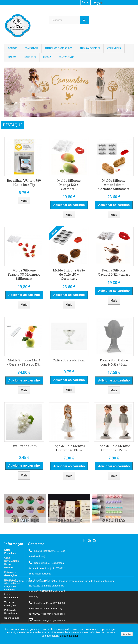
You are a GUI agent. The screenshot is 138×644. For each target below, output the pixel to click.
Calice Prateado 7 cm (69, 360)
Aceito (127, 634)
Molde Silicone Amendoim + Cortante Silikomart (114, 185)
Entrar (85, 2)
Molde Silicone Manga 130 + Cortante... (69, 185)
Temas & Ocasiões (90, 48)
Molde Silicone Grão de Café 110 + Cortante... (69, 275)
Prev (118, 110)
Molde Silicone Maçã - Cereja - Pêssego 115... (24, 362)
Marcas (12, 57)
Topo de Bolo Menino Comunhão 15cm (114, 448)
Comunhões (114, 48)
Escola (47, 57)
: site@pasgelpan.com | (54, 620)
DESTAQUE (13, 125)
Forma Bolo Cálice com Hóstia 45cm (114, 362)
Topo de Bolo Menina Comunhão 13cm (69, 448)
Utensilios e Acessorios (59, 48)
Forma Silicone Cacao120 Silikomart (114, 272)
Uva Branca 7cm (24, 446)
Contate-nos (66, 57)
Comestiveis (31, 48)
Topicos (13, 48)
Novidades (30, 57)
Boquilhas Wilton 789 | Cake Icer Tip (24, 183)
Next (127, 110)
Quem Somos (12, 618)
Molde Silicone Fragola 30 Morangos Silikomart (24, 275)
